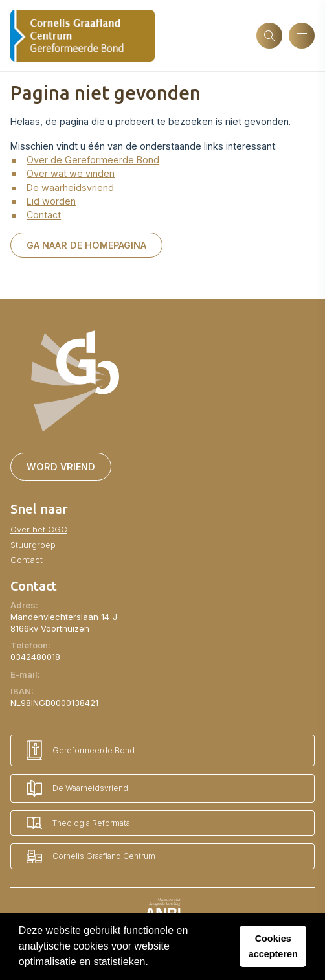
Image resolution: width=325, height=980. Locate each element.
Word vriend (61, 467)
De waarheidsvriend (70, 188)
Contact (44, 215)
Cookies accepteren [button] (273, 946)
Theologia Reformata (78, 823)
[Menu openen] (302, 36)
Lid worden (51, 201)
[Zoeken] (269, 36)
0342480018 (35, 657)
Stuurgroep (33, 545)
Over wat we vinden (71, 173)
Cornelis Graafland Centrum (91, 857)
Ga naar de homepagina (86, 245)
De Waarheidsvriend (77, 788)
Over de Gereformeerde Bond (93, 160)
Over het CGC (39, 529)
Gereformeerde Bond (81, 750)
